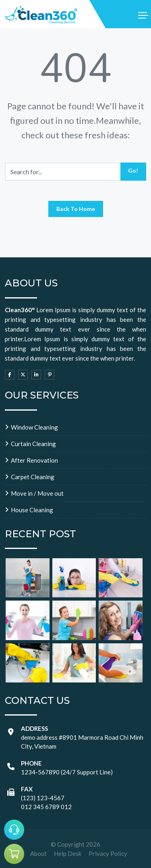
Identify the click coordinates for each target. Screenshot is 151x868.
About (38, 853)
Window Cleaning (34, 427)
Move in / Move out (37, 493)
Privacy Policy (108, 853)
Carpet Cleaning (33, 477)
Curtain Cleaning (33, 444)
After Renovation (34, 460)
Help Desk (68, 853)
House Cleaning (32, 510)
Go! (133, 170)
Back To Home (76, 209)
